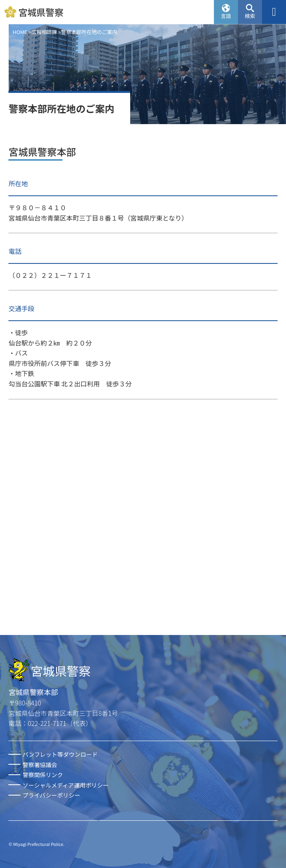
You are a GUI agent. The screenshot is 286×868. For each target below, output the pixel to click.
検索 (250, 16)
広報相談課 (44, 32)
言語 (226, 16)
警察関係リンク (43, 775)
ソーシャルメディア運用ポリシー (65, 785)
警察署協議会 (40, 765)
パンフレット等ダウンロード (60, 754)
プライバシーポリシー (51, 795)
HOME (20, 32)
